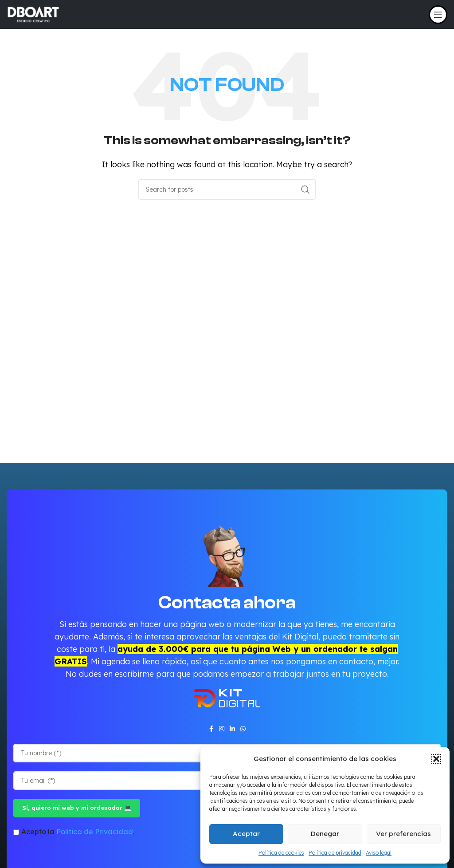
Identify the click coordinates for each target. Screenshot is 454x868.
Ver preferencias (403, 834)
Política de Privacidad (95, 832)
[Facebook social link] (211, 729)
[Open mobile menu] (438, 15)
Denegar (325, 834)
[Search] (227, 189)
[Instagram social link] (222, 729)
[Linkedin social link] (232, 729)
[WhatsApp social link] (243, 729)
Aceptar (246, 834)
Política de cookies (281, 853)
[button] (436, 759)
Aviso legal (379, 853)
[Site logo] (33, 14)
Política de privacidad (335, 853)
